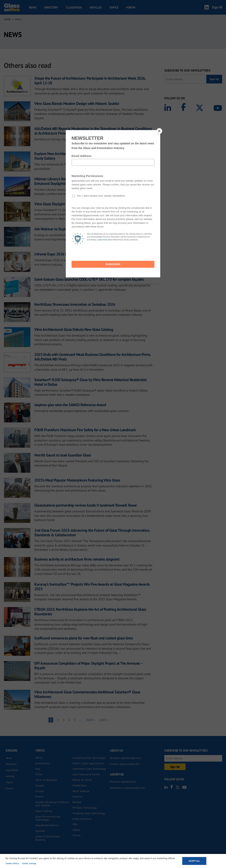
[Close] (159, 131)
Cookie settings (29, 863)
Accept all (194, 861)
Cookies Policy (12, 863)
